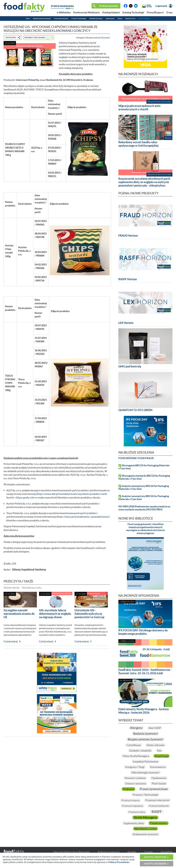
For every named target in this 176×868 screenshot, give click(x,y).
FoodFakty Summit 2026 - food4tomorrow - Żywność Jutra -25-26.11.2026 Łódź (145, 671)
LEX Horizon (126, 323)
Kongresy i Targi (135, 767)
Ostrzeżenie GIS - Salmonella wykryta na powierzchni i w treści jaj (89, 614)
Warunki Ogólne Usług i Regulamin (72, 852)
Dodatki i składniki (140, 750)
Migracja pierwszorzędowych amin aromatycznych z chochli (139, 107)
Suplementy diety (134, 823)
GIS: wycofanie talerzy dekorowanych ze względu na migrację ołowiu (55, 614)
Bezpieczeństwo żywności (145, 739)
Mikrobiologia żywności (145, 772)
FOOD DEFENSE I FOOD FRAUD (136, 458)
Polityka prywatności (109, 852)
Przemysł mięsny (130, 800)
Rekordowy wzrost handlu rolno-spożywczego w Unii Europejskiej (138, 144)
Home (28, 18)
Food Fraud (161, 756)
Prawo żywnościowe (154, 789)
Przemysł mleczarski (157, 800)
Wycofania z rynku (32, 588)
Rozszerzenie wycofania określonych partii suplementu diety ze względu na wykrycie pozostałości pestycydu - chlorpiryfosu (144, 182)
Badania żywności (145, 734)
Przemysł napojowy (132, 806)
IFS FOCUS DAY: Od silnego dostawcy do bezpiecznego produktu (143, 632)
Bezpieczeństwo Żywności (42, 18)
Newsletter (167, 852)
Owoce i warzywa (136, 783)
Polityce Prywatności (119, 862)
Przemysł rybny (137, 812)
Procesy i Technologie (79, 18)
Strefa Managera (144, 18)
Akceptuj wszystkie (155, 857)
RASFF (157, 812)
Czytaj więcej (11, 641)
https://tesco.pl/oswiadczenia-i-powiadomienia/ (83, 517)
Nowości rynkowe (135, 778)
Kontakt (132, 852)
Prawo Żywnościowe (61, 18)
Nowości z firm (130, 18)
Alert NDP (155, 728)
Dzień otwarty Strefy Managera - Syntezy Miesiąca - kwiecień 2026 (144, 711)
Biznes (120, 18)
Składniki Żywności (96, 18)
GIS (14, 564)
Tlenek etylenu (159, 823)
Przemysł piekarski (159, 806)
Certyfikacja (134, 745)
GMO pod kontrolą (130, 366)
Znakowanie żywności (145, 834)
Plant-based (159, 783)
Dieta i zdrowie (155, 745)
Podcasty (128, 789)
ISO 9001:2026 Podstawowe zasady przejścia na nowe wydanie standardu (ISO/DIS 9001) (144, 508)
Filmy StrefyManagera (136, 756)
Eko (159, 750)
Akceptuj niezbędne (155, 864)
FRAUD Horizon (128, 235)
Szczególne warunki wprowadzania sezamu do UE (19, 614)
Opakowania (110, 18)
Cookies (148, 852)
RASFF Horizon (128, 279)
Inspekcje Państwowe (145, 761)
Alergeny (136, 728)
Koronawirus (158, 767)
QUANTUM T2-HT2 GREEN (135, 410)
